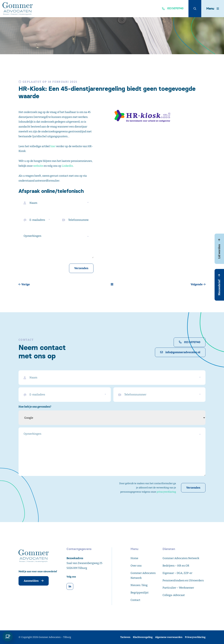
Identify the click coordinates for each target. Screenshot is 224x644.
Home (134, 558)
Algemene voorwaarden (169, 637)
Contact (135, 600)
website (38, 166)
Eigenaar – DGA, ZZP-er (177, 573)
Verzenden (81, 268)
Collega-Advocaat (174, 595)
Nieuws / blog (139, 585)
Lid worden (219, 249)
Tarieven (125, 637)
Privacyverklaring (195, 637)
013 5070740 (190, 342)
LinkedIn (67, 166)
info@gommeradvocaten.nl (180, 352)
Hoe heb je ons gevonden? (35, 407)
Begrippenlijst (140, 593)
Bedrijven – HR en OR (176, 566)
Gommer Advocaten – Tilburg (55, 637)
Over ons (136, 566)
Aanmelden (34, 581)
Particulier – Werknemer (178, 588)
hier (53, 146)
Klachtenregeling (143, 637)
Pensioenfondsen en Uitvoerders (183, 580)
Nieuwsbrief (219, 285)
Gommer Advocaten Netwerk (181, 558)
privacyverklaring (166, 492)
